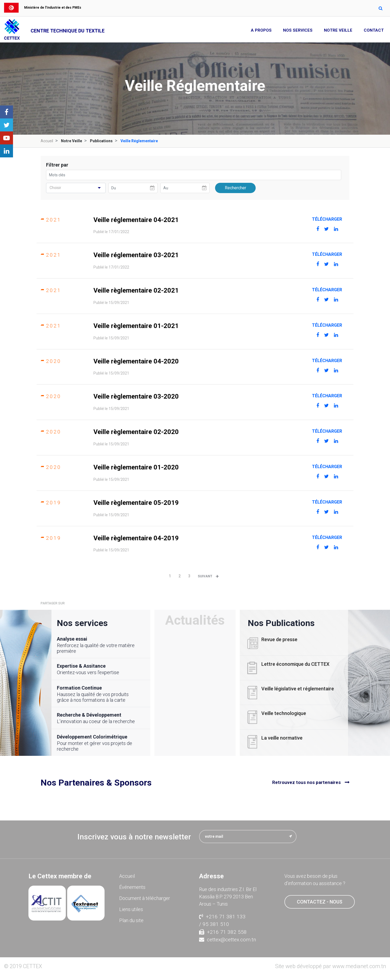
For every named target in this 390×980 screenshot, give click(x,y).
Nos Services (298, 30)
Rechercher (235, 188)
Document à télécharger (145, 898)
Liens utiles (131, 909)
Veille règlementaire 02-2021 (136, 290)
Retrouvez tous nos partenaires (306, 782)
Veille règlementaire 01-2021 (136, 326)
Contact (374, 30)
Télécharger (327, 219)
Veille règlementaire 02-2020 (136, 432)
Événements (132, 887)
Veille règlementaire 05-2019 (136, 503)
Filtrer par (57, 165)
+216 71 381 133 (222, 917)
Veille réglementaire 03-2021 (136, 255)
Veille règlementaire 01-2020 (136, 467)
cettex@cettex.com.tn (227, 940)
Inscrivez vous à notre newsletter (134, 837)
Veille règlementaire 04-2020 (136, 361)
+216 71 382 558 (223, 932)
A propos (261, 30)
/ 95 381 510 (214, 924)
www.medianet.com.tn (359, 966)
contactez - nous (320, 902)
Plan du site (131, 920)
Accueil (47, 141)
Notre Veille (338, 30)
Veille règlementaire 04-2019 (136, 538)
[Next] (209, 576)
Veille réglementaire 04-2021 (136, 220)
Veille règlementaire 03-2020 (136, 396)
